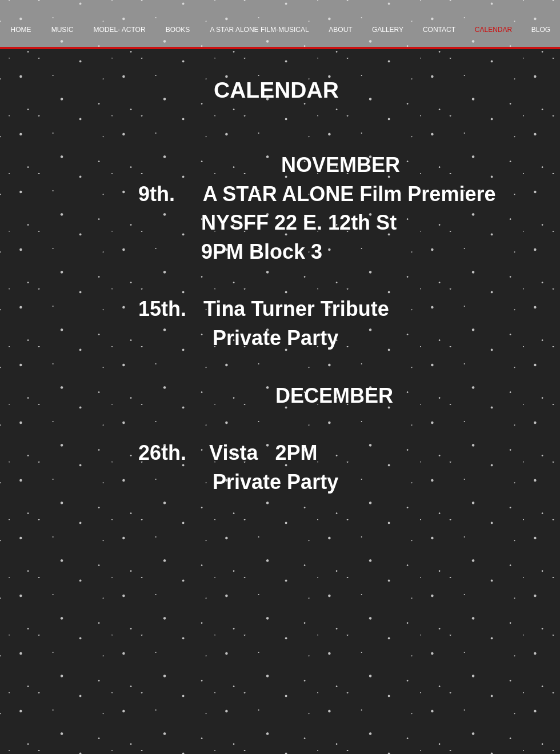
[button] (62, 30)
